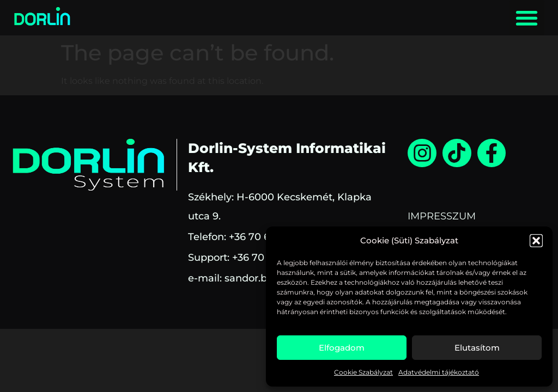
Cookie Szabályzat (363, 372)
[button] (536, 241)
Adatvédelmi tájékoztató (439, 372)
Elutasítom (477, 348)
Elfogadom (342, 348)
